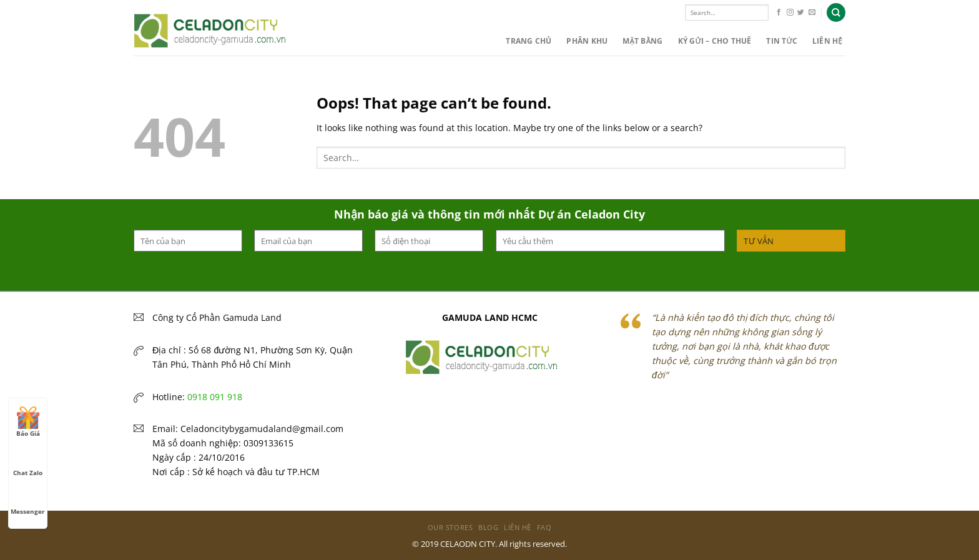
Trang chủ (529, 41)
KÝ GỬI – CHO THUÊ (715, 41)
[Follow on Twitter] (801, 12)
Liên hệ (827, 41)
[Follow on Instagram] (790, 12)
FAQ (544, 527)
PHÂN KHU (587, 41)
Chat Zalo (28, 461)
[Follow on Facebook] (779, 12)
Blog (488, 527)
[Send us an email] (812, 12)
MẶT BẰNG (642, 41)
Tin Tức (782, 41)
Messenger (28, 500)
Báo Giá (28, 422)
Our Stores (450, 527)
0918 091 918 (215, 397)
